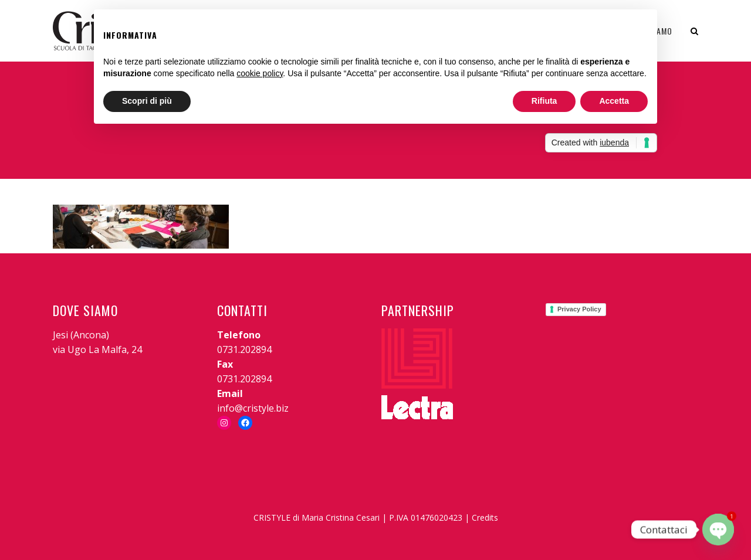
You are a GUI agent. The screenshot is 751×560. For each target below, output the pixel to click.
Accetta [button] (614, 101)
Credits (485, 517)
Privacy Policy (579, 309)
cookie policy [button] (260, 73)
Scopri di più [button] (147, 101)
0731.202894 (244, 349)
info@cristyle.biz (253, 408)
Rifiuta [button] (544, 101)
